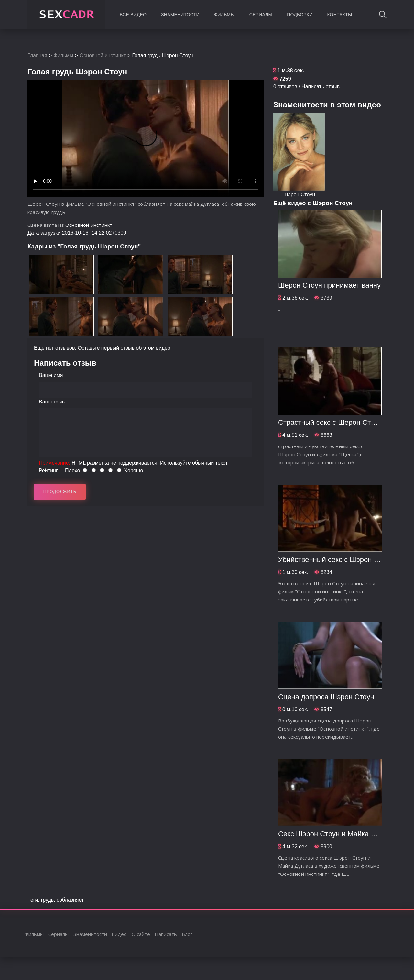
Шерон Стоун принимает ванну (329, 285)
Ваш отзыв (52, 402)
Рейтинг (48, 471)
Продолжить (60, 492)
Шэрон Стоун (299, 195)
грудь (47, 900)
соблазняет (70, 900)
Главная (37, 55)
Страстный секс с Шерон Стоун (330, 422)
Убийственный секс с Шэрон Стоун (336, 560)
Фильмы (224, 15)
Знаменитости (180, 15)
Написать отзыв (321, 87)
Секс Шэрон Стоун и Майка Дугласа (338, 834)
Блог (187, 934)
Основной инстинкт (103, 55)
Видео (119, 934)
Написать (166, 934)
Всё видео (133, 15)
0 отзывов (285, 87)
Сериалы (261, 15)
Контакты (339, 15)
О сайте (141, 934)
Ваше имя (51, 375)
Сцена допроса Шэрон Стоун (326, 697)
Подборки (300, 15)
